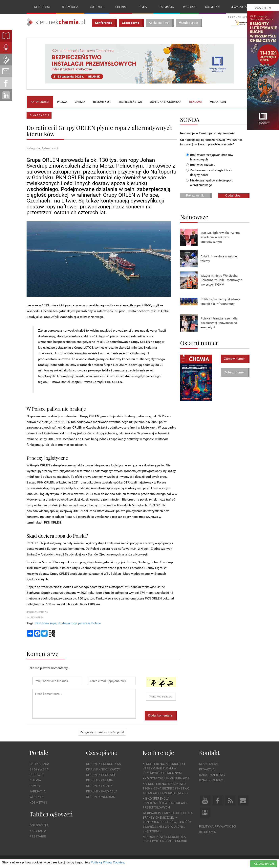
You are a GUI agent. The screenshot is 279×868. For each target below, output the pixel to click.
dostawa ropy (67, 623)
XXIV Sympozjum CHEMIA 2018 (166, 778)
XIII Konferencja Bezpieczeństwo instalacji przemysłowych (165, 803)
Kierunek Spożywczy (103, 769)
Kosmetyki (213, 7)
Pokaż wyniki (195, 195)
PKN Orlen (42, 623)
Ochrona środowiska (166, 102)
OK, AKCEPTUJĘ (264, 864)
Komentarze (43, 654)
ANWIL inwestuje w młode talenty (219, 259)
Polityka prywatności (217, 827)
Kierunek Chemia (99, 780)
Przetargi (38, 836)
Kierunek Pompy (99, 786)
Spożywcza (70, 7)
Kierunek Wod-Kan (101, 797)
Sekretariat (209, 764)
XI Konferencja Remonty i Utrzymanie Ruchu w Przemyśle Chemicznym (164, 768)
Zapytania (38, 831)
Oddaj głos (233, 195)
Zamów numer (234, 359)
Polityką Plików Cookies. (108, 862)
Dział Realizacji (212, 780)
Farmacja (167, 7)
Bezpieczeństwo (130, 102)
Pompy (142, 7)
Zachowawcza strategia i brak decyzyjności (209, 173)
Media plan (218, 102)
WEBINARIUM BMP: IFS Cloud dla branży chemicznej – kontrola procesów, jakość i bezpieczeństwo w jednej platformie (168, 822)
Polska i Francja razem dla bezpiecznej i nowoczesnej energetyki (219, 323)
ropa (53, 623)
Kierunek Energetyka (103, 764)
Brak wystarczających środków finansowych (210, 157)
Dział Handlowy (212, 775)
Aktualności (40, 102)
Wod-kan (189, 7)
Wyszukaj (239, 7)
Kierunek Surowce (101, 775)
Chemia (120, 7)
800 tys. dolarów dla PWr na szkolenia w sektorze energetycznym (220, 237)
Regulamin (208, 832)
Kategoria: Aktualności (42, 148)
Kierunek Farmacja (102, 791)
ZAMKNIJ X (263, 8)
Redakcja (207, 769)
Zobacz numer (234, 372)
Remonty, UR (102, 102)
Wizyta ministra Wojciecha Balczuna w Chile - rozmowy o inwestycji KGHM (221, 280)
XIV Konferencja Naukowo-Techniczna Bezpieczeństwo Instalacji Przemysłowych (166, 789)
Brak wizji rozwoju (201, 165)
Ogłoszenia (39, 825)
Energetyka (41, 7)
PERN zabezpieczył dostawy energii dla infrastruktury (220, 301)
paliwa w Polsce (89, 623)
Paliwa (62, 102)
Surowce (97, 7)
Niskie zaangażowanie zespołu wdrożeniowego (210, 183)
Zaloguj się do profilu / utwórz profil (102, 732)
